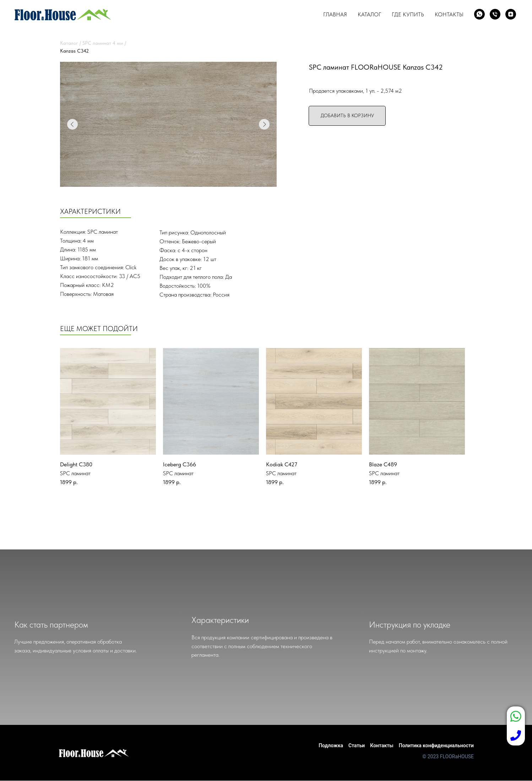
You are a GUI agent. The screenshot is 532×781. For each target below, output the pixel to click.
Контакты (449, 14)
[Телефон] (495, 14)
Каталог (369, 14)
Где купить (408, 14)
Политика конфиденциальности (436, 745)
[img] (108, 401)
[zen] (511, 14)
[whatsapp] (479, 14)
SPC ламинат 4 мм (103, 43)
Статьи (357, 745)
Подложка (331, 745)
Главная (335, 14)
